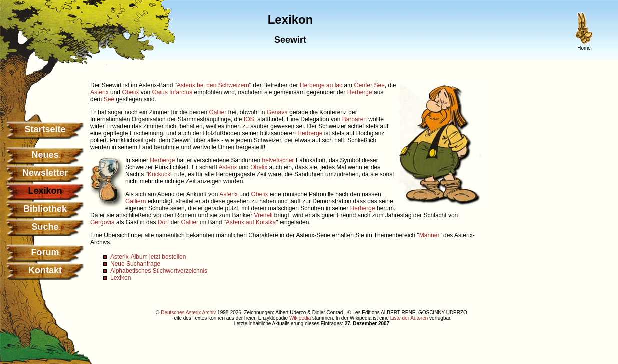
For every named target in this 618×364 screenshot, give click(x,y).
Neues (45, 155)
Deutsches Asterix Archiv (188, 313)
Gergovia (102, 222)
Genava (277, 112)
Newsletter (45, 173)
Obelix (130, 92)
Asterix (99, 92)
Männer (430, 235)
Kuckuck (159, 174)
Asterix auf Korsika (251, 222)
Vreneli (263, 215)
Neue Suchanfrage (135, 264)
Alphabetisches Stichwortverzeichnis (159, 271)
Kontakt (45, 270)
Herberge (360, 92)
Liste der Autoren (409, 318)
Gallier (217, 112)
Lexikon (120, 278)
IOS (249, 119)
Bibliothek (45, 209)
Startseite (45, 129)
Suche (45, 227)
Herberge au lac (321, 85)
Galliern (135, 201)
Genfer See (369, 85)
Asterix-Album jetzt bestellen (148, 257)
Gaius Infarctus (172, 92)
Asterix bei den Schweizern (213, 85)
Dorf (163, 222)
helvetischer (278, 160)
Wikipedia (300, 318)
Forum (45, 252)
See (109, 99)
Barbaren (355, 119)
